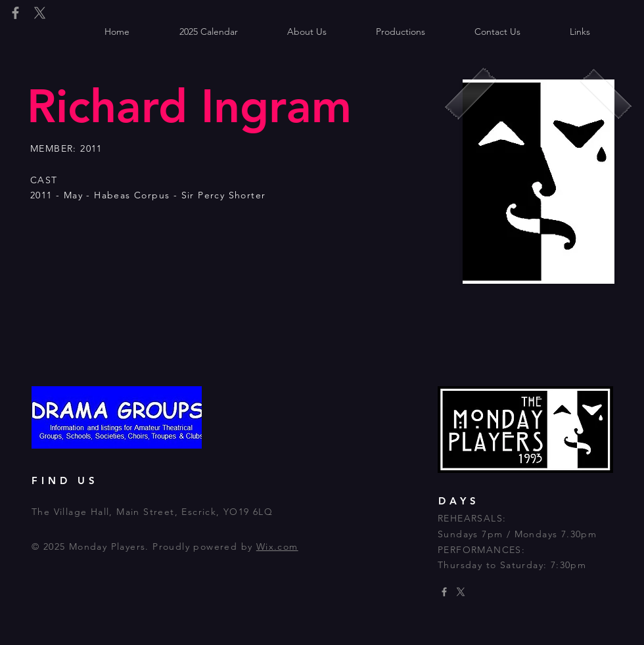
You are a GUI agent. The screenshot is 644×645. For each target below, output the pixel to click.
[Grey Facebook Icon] (15, 13)
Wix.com (277, 546)
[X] (40, 13)
